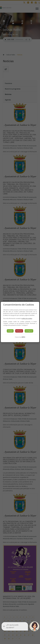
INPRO (23, 337)
